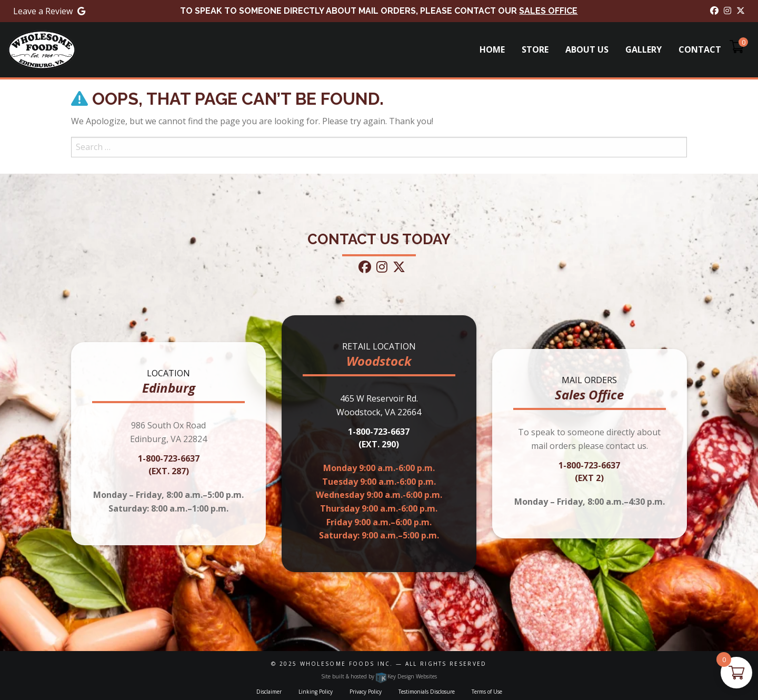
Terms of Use (487, 692)
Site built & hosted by (379, 676)
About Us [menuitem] (587, 49)
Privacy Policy (366, 692)
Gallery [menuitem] (644, 49)
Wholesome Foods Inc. (347, 664)
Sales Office (548, 11)
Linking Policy (316, 692)
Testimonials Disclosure (427, 692)
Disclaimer (269, 692)
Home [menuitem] (492, 49)
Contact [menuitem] (700, 49)
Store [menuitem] (535, 49)
